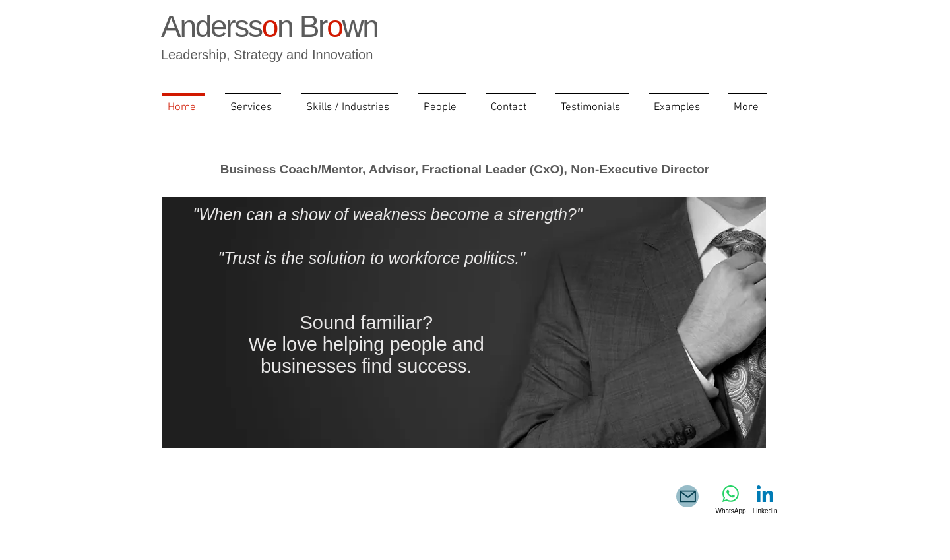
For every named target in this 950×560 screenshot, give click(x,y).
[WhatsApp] (731, 500)
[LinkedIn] (765, 500)
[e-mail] (687, 496)
